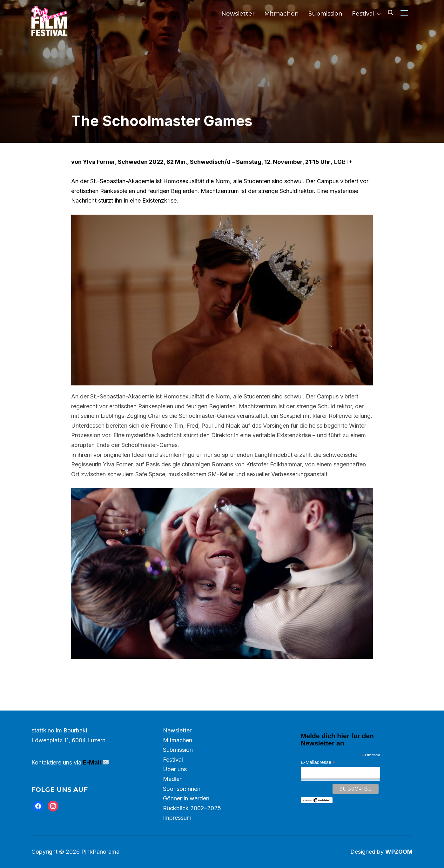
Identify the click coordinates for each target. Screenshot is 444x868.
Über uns (175, 769)
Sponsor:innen (182, 789)
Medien (173, 779)
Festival (363, 14)
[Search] (390, 12)
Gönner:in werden (186, 798)
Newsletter (238, 14)
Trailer (222, 674)
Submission (325, 14)
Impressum (177, 818)
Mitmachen (282, 14)
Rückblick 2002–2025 (192, 808)
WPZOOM (399, 852)
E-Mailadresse (318, 762)
